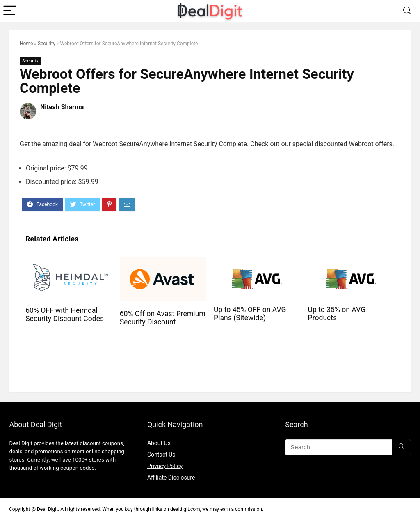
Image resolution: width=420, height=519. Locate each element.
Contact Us (161, 455)
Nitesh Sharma (62, 107)
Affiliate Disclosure (171, 478)
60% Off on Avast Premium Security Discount (163, 318)
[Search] (407, 11)
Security (47, 44)
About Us (159, 443)
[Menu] (10, 11)
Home (26, 44)
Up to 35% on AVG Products (337, 314)
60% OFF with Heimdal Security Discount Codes (65, 315)
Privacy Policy (165, 466)
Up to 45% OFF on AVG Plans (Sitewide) (250, 314)
